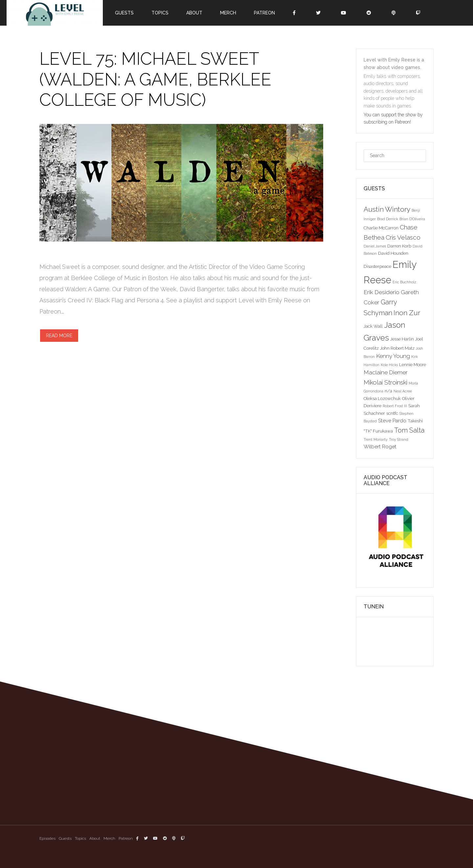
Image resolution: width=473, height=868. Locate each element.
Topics (160, 13)
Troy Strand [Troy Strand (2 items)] (399, 439)
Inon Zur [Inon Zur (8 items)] (407, 313)
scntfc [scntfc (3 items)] (392, 413)
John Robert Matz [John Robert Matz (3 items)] (397, 348)
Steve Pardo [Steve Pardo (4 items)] (392, 421)
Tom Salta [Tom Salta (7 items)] (409, 430)
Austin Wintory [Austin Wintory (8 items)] (387, 209)
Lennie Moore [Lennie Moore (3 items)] (413, 364)
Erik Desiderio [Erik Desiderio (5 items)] (382, 292)
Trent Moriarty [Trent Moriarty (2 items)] (376, 439)
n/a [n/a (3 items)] (388, 391)
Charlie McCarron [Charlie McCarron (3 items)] (381, 228)
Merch (228, 13)
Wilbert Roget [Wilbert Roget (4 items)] (380, 446)
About (194, 13)
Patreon (264, 13)
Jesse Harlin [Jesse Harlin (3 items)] (402, 339)
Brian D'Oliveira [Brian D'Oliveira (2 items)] (412, 219)
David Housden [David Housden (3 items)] (393, 253)
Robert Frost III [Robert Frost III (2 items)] (395, 406)
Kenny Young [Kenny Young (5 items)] (393, 356)
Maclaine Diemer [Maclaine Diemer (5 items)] (386, 372)
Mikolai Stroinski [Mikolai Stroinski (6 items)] (385, 382)
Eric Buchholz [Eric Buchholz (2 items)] (404, 282)
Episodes (47, 838)
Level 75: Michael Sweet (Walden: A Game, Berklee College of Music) (155, 79)
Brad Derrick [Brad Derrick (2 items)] (388, 219)
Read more (59, 336)
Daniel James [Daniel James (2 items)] (375, 246)
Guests (124, 13)
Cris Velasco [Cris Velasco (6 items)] (403, 237)
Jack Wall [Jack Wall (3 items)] (373, 326)
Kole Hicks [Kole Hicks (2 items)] (389, 365)
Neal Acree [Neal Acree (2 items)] (403, 391)
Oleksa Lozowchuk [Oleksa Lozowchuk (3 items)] (382, 398)
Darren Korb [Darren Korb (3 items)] (399, 246)
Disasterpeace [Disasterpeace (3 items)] (377, 266)
